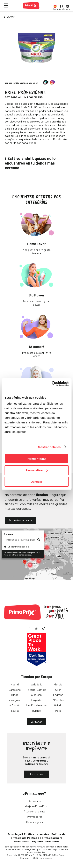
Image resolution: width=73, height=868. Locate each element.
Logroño (58, 695)
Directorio (52, 841)
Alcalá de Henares (36, 705)
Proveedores (35, 817)
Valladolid (36, 684)
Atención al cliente (35, 811)
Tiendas (8, 534)
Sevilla (15, 711)
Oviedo (58, 705)
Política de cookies (36, 834)
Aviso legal (15, 834)
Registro (37, 841)
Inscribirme (37, 774)
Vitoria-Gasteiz (36, 690)
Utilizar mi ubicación (16, 547)
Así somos (35, 801)
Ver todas (36, 722)
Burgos (36, 711)
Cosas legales (35, 822)
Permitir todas (36, 459)
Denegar (36, 482)
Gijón (58, 690)
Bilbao (15, 695)
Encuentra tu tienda (20, 520)
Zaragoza (15, 700)
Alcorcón (36, 695)
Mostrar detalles (49, 447)
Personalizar (37, 470)
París (58, 711)
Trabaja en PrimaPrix (35, 806)
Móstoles (58, 700)
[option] (55, 5)
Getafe (58, 684)
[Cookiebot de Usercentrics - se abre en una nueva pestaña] (52, 384)
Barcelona (15, 690)
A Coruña (15, 705)
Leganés (36, 700)
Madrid (15, 684)
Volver (10, 17)
